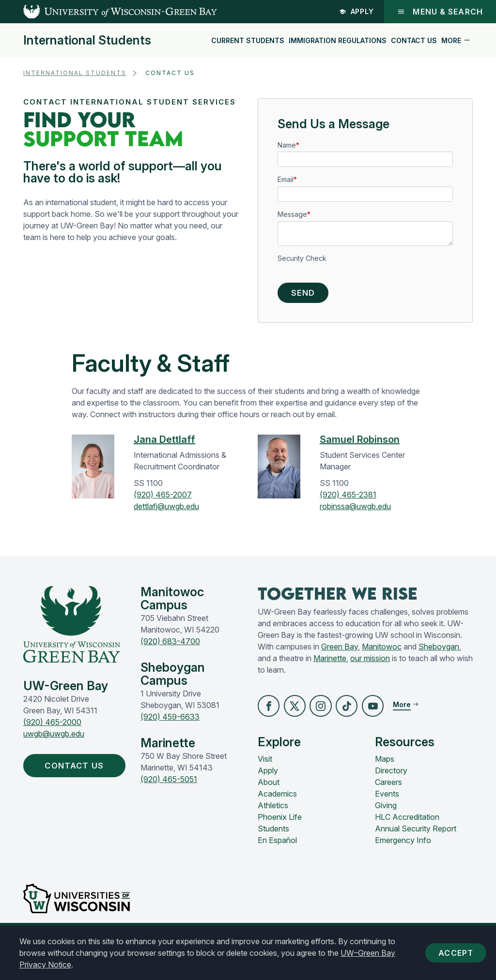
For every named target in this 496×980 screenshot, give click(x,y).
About (269, 786)
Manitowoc (382, 649)
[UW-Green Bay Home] (108, 12)
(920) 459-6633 (170, 720)
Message (292, 214)
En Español (277, 844)
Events (387, 798)
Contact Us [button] (80, 769)
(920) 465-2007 (163, 498)
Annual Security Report (416, 833)
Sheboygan (439, 649)
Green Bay (340, 649)
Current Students (248, 40)
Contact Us (414, 40)
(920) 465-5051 (169, 782)
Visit (265, 763)
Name (287, 145)
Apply (357, 11)
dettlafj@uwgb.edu (166, 509)
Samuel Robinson (360, 442)
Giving (386, 810)
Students (273, 833)
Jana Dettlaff (164, 442)
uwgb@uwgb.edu (54, 737)
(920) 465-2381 (348, 498)
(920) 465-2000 (52, 725)
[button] (269, 709)
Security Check (302, 258)
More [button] (456, 40)
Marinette (330, 661)
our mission (370, 661)
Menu (440, 12)
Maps (385, 763)
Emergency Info (403, 844)
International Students (87, 40)
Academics (277, 798)
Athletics (273, 810)
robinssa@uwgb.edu (355, 509)
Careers (388, 786)
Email (286, 179)
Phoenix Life (280, 821)
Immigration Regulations (338, 40)
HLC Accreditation (407, 821)
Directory (391, 775)
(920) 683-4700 (170, 644)
